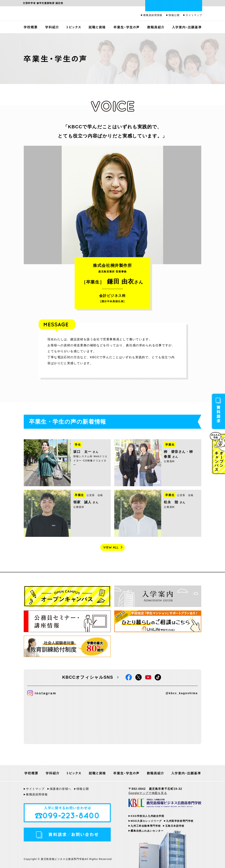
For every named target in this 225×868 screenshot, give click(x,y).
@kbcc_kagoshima (182, 693)
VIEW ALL (112, 547)
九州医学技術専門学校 (180, 821)
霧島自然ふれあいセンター (147, 831)
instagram (42, 693)
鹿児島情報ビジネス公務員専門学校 (66, 14)
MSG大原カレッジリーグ (146, 821)
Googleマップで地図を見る (148, 793)
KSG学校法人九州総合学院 (147, 816)
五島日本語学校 (175, 826)
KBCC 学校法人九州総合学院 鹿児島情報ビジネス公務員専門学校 (165, 804)
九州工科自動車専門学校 (146, 826)
